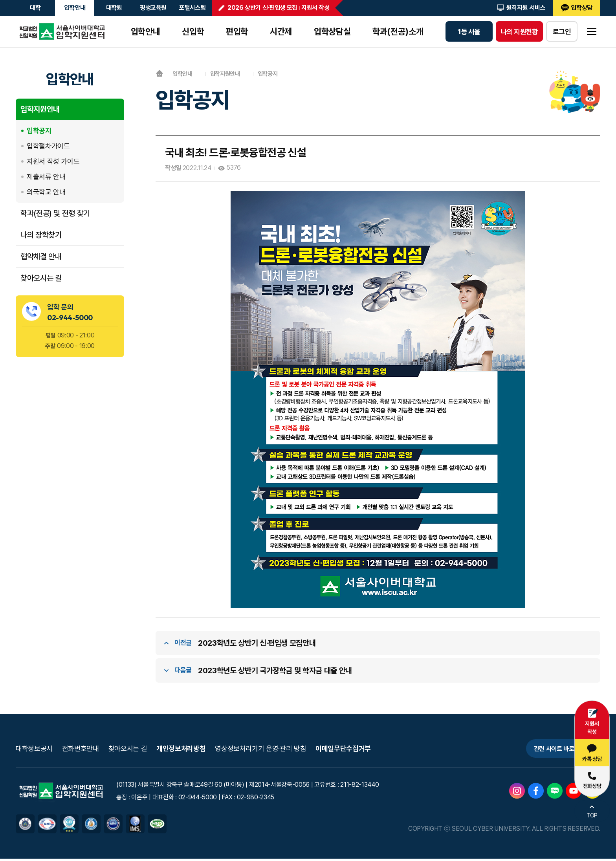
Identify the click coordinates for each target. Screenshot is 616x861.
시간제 (281, 31)
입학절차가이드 (48, 146)
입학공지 (39, 131)
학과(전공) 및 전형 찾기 (55, 213)
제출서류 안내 (46, 177)
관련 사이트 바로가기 (549, 750)
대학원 (114, 8)
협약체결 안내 (41, 256)
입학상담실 (332, 31)
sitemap (592, 31)
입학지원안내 (40, 109)
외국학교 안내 (46, 192)
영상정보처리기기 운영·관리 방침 (260, 750)
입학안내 (75, 8)
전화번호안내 (81, 750)
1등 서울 (469, 32)
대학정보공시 (34, 750)
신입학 (193, 31)
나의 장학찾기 (41, 235)
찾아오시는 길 (41, 278)
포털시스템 (192, 8)
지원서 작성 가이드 (53, 161)
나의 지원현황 (520, 32)
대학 (35, 8)
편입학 (237, 31)
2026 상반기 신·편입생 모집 (262, 8)
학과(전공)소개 (398, 31)
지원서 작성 (315, 8)
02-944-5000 (70, 318)
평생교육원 (153, 8)
